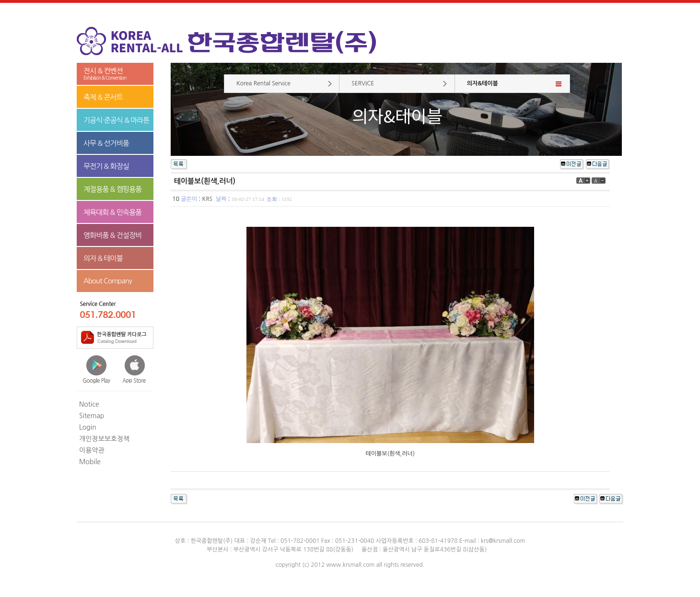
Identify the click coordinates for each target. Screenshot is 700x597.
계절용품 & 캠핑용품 (112, 189)
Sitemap (92, 416)
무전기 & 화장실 (106, 166)
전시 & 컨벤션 (115, 74)
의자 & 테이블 (103, 258)
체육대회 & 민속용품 (112, 212)
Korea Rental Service (263, 83)
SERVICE (363, 83)
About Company (108, 281)
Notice (89, 404)
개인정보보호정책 (104, 439)
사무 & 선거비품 (106, 143)
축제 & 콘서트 (103, 97)
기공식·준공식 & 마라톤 (117, 120)
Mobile (90, 462)
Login (88, 427)
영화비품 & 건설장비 (112, 235)
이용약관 (92, 450)
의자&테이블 (483, 83)
